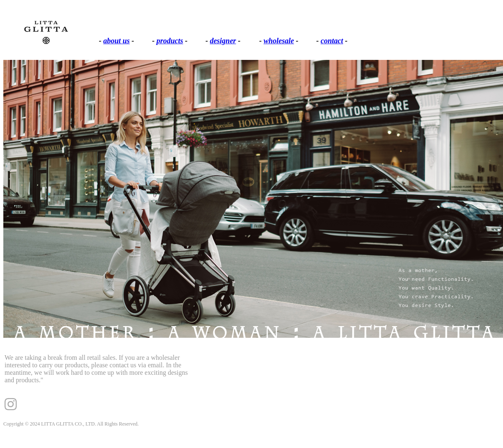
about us (117, 41)
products (170, 41)
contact (332, 41)
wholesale (279, 41)
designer (223, 41)
